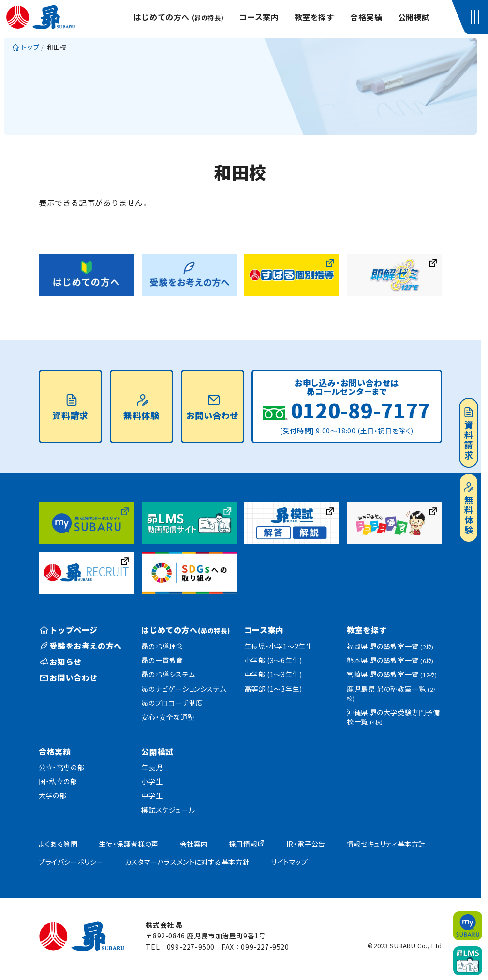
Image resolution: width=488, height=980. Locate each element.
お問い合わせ (212, 408)
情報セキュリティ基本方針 (386, 844)
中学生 (152, 795)
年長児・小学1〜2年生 (279, 646)
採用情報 (243, 844)
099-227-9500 (191, 947)
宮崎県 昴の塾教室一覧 (392, 674)
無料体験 (469, 509)
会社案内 (194, 844)
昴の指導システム (168, 674)
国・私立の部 (58, 781)
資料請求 (469, 434)
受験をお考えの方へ (81, 646)
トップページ (69, 630)
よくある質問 (58, 844)
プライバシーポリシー (71, 862)
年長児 (152, 767)
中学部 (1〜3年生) (273, 674)
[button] (477, 17)
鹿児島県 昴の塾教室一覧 (392, 693)
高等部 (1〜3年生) (273, 689)
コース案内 (259, 17)
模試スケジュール (168, 810)
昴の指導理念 (162, 646)
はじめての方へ (178, 17)
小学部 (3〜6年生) (273, 660)
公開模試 (414, 17)
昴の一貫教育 (162, 660)
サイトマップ (289, 862)
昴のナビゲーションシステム (184, 689)
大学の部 (52, 795)
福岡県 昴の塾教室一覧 (390, 646)
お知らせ (61, 662)
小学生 (152, 781)
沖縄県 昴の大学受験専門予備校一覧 (393, 717)
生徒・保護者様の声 (128, 844)
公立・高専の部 (61, 767)
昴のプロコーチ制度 (172, 703)
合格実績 (366, 17)
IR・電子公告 (306, 844)
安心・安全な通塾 (168, 717)
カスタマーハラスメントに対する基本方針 (187, 862)
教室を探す (315, 17)
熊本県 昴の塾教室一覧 (390, 660)
